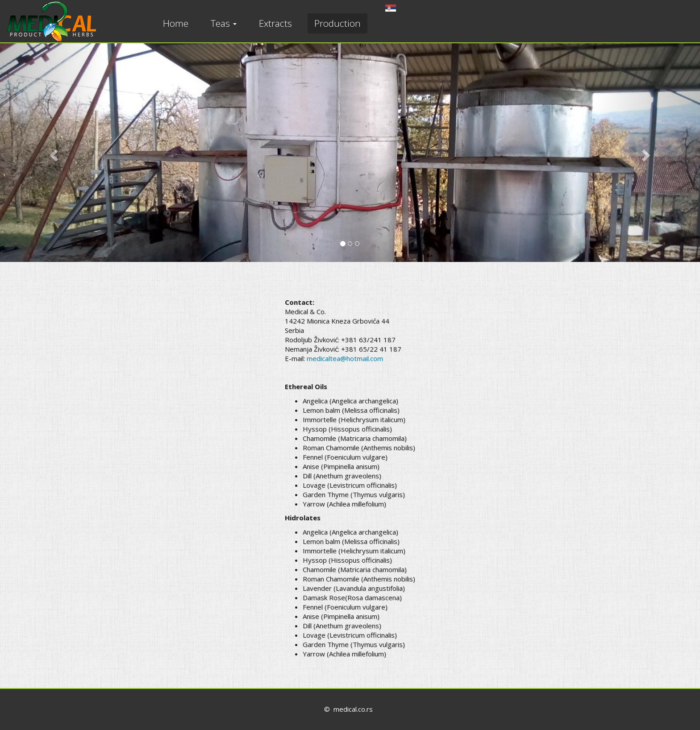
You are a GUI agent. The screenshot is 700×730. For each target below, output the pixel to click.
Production (337, 23)
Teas (224, 23)
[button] (52, 153)
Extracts (275, 23)
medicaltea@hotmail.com (345, 358)
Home (176, 23)
